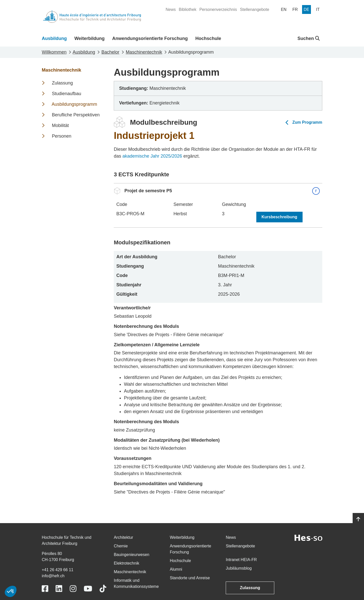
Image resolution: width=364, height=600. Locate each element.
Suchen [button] (309, 38)
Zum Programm (307, 122)
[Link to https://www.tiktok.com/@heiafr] (103, 589)
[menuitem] (171, 10)
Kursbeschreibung (279, 217)
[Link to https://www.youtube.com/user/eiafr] (88, 589)
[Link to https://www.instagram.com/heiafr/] (73, 589)
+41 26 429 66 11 (58, 570)
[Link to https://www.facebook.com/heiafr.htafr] (45, 589)
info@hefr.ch (53, 576)
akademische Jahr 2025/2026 (152, 156)
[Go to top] (358, 519)
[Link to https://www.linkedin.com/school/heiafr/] (59, 589)
